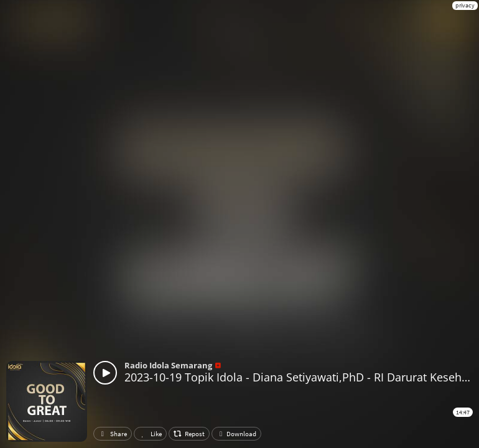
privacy (465, 5)
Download (236, 434)
